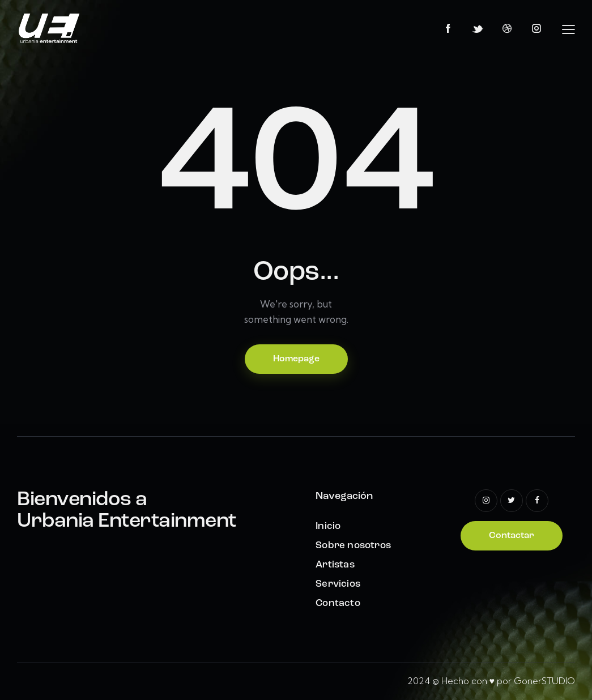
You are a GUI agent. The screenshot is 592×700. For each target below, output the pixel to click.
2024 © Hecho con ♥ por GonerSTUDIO (491, 681)
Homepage (296, 359)
